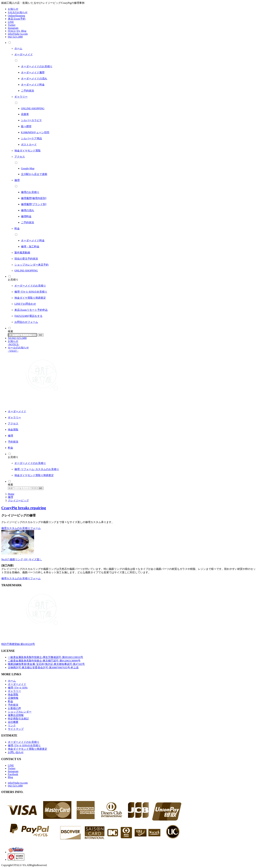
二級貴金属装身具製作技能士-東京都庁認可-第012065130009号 (44, 661)
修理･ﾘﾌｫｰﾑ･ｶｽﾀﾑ (18, 688)
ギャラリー (14, 691)
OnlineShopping (16, 16)
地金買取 (13, 695)
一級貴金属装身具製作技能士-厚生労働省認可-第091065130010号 (45, 657)
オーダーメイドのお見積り (24, 742)
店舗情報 (13, 698)
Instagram (13, 28)
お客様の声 (14, 708)
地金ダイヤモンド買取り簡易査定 (28, 749)
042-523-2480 (15, 37)
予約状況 (13, 705)
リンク (12, 725)
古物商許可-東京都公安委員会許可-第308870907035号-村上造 (43, 667)
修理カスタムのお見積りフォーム (21, 528)
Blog (10, 777)
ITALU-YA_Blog (17, 31)
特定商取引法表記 (18, 719)
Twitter (12, 25)
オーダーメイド (17, 684)
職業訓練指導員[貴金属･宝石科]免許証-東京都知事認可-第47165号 (46, 664)
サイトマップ (16, 729)
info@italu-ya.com (18, 34)
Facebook (13, 774)
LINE (11, 22)
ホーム (12, 681)
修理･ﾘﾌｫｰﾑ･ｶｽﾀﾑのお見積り (24, 745)
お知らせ (13, 9)
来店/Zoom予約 (17, 19)
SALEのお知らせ (18, 12)
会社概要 (13, 722)
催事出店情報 (16, 715)
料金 (10, 701)
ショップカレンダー (20, 712)
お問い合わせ (16, 752)
